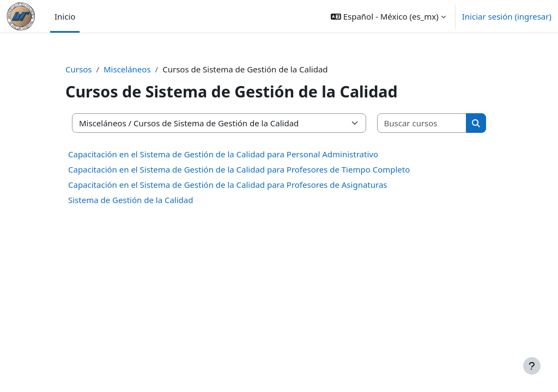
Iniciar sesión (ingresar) (507, 16)
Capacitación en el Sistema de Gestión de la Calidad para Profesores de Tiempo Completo (239, 169)
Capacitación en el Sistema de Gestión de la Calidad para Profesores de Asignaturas (228, 185)
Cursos (78, 69)
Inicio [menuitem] (65, 16)
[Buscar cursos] (422, 123)
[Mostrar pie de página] (532, 366)
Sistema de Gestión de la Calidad (131, 200)
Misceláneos (127, 69)
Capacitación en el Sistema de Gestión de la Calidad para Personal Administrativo (223, 154)
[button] (388, 16)
